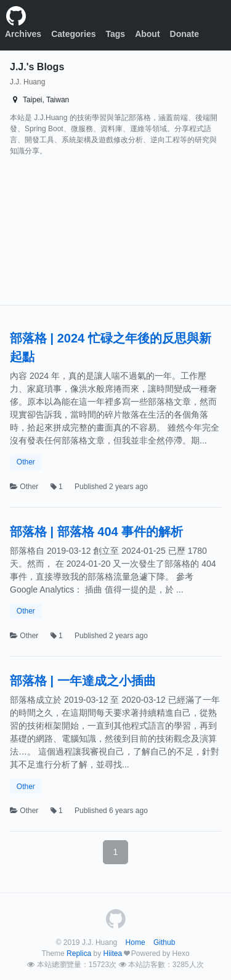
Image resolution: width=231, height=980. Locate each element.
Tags (116, 34)
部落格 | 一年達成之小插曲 (83, 681)
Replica (79, 954)
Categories (73, 34)
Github (164, 942)
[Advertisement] (83, 233)
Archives (23, 34)
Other (26, 462)
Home (136, 942)
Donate (184, 34)
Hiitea (112, 954)
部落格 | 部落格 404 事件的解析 (96, 532)
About (147, 34)
